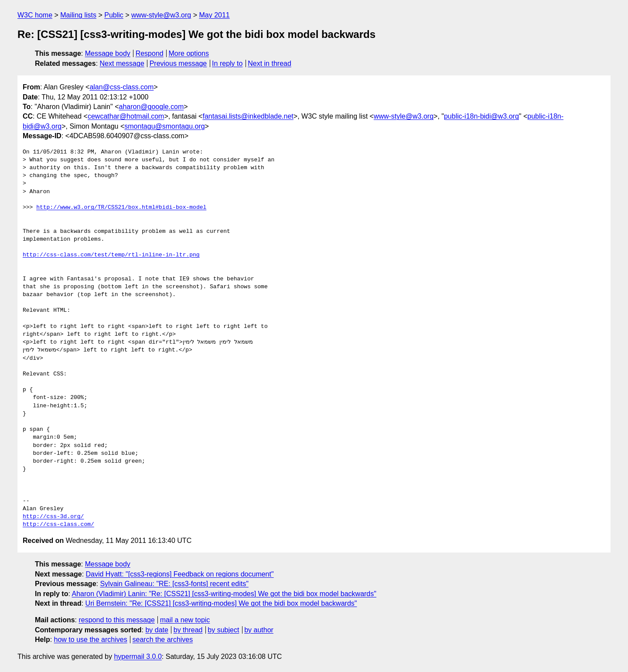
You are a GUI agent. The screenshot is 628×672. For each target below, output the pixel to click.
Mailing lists (78, 15)
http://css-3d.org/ (53, 517)
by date (157, 630)
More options (189, 53)
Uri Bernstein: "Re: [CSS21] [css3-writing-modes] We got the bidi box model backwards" (221, 603)
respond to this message (116, 620)
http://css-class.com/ (58, 525)
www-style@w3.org (161, 15)
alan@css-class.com (121, 87)
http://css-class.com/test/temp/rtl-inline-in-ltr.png (111, 255)
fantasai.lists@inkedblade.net (248, 116)
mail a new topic (185, 620)
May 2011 (214, 15)
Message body (108, 53)
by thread (188, 630)
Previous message (178, 63)
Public (114, 15)
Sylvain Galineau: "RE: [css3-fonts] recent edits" (174, 584)
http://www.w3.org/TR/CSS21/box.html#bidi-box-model (121, 208)
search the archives (163, 640)
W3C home (35, 15)
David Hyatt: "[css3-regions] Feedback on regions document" (180, 574)
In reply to (227, 63)
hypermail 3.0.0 (138, 657)
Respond (150, 53)
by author (259, 630)
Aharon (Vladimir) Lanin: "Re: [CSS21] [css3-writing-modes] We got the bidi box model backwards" (224, 594)
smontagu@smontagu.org (164, 126)
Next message (122, 63)
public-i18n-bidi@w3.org (481, 116)
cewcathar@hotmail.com (126, 116)
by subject (223, 630)
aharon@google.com (151, 107)
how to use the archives (91, 640)
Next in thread (270, 63)
